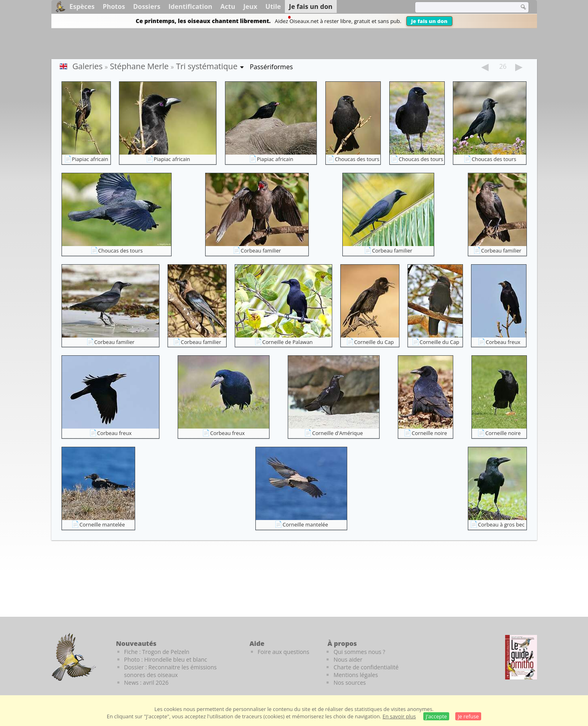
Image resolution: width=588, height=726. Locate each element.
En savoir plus (399, 716)
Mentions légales (356, 675)
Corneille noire (429, 433)
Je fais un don (429, 21)
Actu (228, 6)
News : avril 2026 (146, 682)
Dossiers (147, 6)
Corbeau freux (503, 342)
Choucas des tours (357, 159)
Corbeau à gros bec (501, 524)
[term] (462, 7)
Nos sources (350, 682)
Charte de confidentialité (366, 667)
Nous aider (348, 659)
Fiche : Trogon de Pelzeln (157, 652)
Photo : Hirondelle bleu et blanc (166, 659)
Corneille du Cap (374, 342)
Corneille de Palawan (288, 342)
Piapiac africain (90, 159)
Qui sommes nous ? (359, 652)
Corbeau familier (261, 250)
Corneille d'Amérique (337, 433)
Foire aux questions (284, 652)
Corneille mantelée (102, 524)
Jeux (250, 6)
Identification (190, 6)
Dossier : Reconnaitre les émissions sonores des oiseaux (171, 671)
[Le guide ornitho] (521, 657)
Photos (114, 6)
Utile (273, 6)
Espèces (82, 6)
